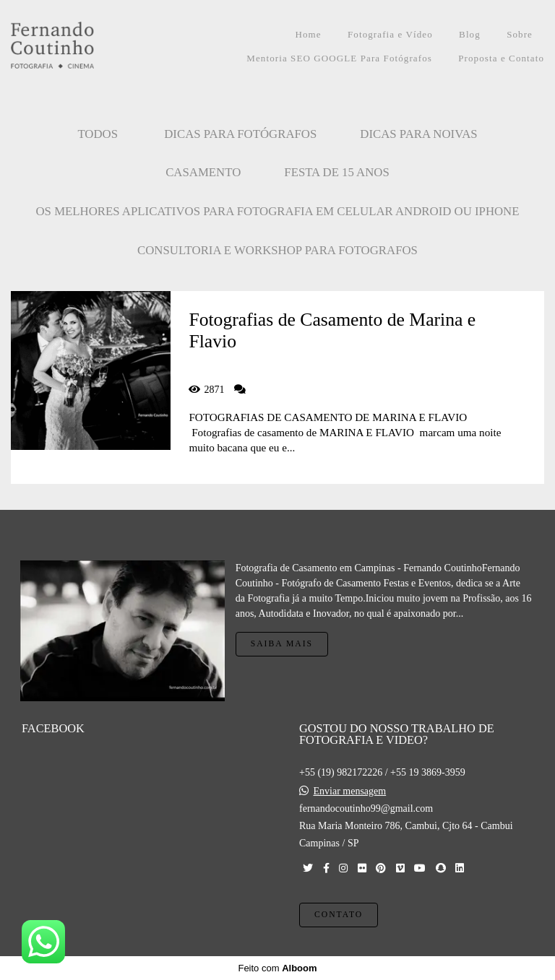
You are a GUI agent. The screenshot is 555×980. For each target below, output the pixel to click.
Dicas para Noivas (418, 134)
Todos (98, 134)
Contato (339, 915)
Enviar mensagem (350, 792)
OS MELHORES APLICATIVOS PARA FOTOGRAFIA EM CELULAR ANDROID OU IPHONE (278, 211)
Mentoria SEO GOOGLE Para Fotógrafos (339, 58)
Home (308, 34)
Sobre (520, 34)
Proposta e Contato (501, 58)
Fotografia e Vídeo (390, 34)
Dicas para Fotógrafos (240, 134)
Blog (470, 34)
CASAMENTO (203, 172)
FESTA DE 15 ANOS (337, 172)
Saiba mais (282, 644)
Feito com (277, 968)
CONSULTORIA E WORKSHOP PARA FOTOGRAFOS (277, 250)
